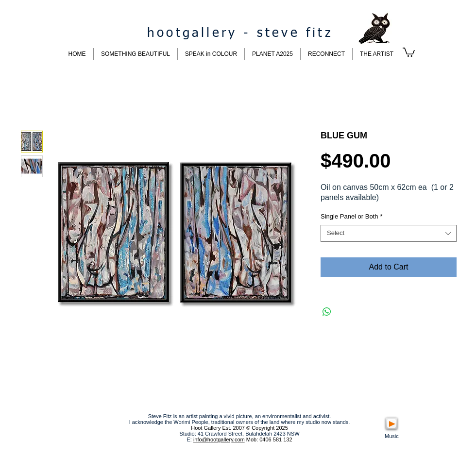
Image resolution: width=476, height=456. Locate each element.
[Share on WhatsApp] (327, 312)
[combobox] (389, 233)
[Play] (391, 423)
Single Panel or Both (352, 216)
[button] (409, 52)
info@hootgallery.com (219, 439)
